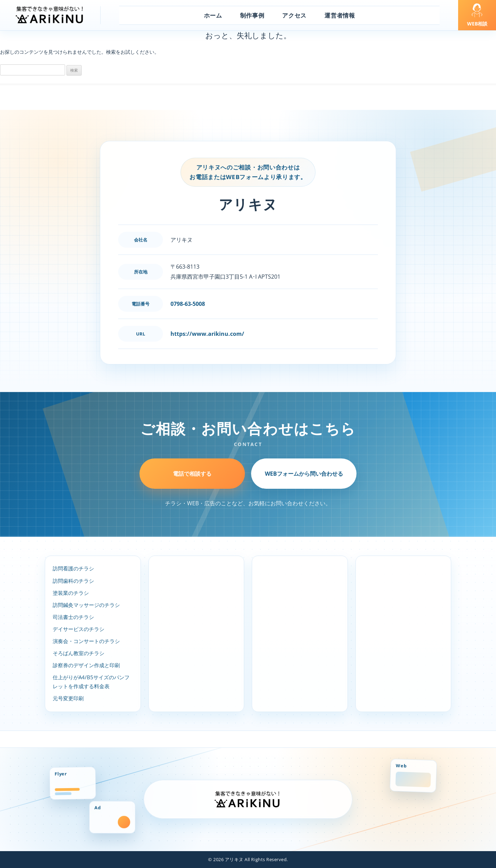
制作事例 (252, 15)
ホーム (213, 15)
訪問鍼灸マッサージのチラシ (86, 605)
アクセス (294, 15)
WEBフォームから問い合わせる (304, 474)
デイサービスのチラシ (79, 629)
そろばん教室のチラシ (79, 653)
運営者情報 (340, 15)
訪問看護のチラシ (73, 569)
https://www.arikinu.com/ (207, 334)
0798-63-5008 (188, 304)
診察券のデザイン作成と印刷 (86, 665)
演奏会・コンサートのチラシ (86, 641)
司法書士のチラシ (73, 617)
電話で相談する (192, 474)
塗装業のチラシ (71, 593)
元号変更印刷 (68, 698)
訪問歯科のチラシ (73, 581)
